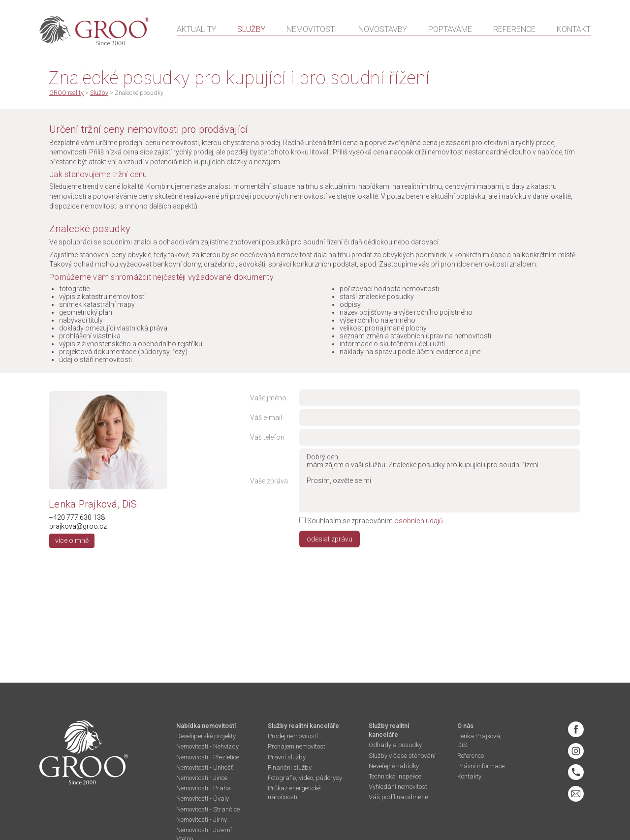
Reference (514, 30)
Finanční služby (290, 767)
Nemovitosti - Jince (202, 778)
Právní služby (287, 757)
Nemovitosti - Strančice (208, 809)
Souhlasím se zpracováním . (372, 521)
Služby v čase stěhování (402, 756)
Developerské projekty (206, 736)
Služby (251, 30)
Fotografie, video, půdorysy (305, 778)
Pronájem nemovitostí (297, 746)
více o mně (72, 540)
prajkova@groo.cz (78, 526)
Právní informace (481, 766)
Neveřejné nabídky (394, 766)
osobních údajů (419, 521)
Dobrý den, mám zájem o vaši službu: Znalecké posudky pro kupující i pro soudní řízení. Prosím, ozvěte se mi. (440, 480)
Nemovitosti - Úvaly (203, 798)
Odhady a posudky (395, 745)
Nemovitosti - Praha (204, 788)
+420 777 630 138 (77, 517)
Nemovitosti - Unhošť (205, 767)
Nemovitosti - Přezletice (208, 757)
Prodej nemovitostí (293, 736)
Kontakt (574, 30)
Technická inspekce (395, 776)
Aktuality (196, 30)
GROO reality (66, 93)
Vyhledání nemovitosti (399, 787)
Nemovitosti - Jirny (202, 820)
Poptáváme (450, 30)
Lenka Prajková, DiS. (479, 740)
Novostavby (383, 30)
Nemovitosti (312, 30)
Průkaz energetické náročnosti (294, 793)
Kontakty (469, 776)
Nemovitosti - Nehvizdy (207, 746)
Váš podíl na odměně (398, 797)
